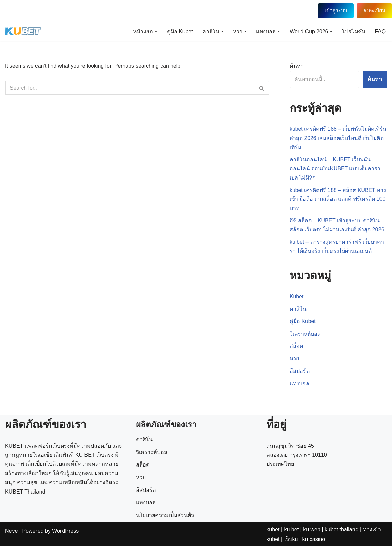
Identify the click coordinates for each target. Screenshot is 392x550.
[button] (154, 31)
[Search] (130, 88)
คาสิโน (298, 312)
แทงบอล (300, 387)
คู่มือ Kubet (178, 32)
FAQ (380, 32)
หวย (295, 362)
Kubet (297, 299)
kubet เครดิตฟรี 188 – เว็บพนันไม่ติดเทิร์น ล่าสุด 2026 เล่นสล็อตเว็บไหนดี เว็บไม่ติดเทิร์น (337, 139)
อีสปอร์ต (300, 375)
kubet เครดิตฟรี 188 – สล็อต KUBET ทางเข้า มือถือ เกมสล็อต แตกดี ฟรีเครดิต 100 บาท (338, 201)
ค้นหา (297, 66)
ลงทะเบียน (374, 10)
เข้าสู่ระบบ (335, 10)
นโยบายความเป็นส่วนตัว (165, 540)
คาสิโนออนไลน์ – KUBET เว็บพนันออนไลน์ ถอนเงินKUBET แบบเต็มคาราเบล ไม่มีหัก (335, 170)
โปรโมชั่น (353, 32)
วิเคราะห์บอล (305, 337)
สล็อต (296, 350)
